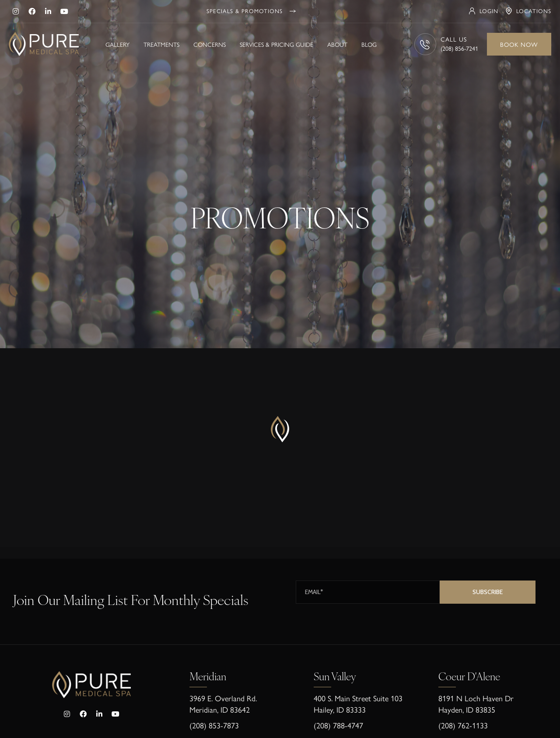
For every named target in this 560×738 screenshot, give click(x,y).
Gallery (117, 44)
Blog (369, 44)
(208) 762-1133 (463, 725)
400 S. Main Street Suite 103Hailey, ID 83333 (358, 704)
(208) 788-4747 (338, 725)
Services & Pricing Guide (276, 44)
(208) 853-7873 (214, 725)
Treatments (161, 44)
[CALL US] (425, 44)
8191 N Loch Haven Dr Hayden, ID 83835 (476, 704)
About (337, 44)
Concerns (210, 44)
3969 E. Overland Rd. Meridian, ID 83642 (223, 704)
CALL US (454, 39)
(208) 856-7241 (459, 48)
